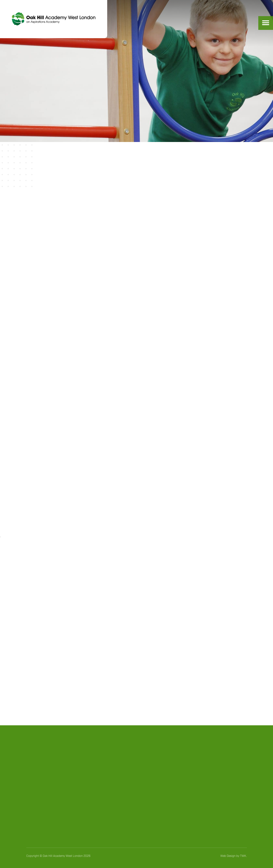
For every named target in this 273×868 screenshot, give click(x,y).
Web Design (228, 856)
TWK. (243, 856)
